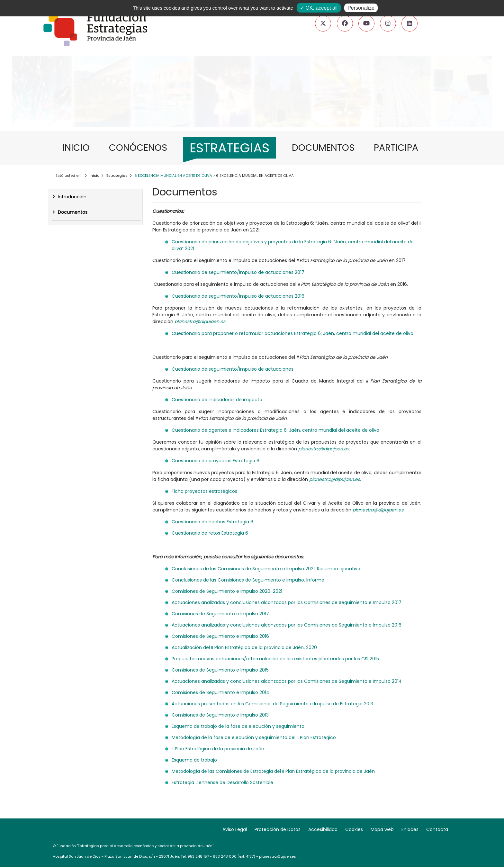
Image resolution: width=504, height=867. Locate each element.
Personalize (361, 8)
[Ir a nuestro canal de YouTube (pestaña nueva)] (366, 23)
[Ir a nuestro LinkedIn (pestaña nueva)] (410, 23)
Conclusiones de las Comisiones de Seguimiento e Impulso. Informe (248, 580)
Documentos (72, 212)
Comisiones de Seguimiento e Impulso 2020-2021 (227, 591)
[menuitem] (230, 150)
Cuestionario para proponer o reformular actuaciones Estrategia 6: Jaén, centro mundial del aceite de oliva (292, 333)
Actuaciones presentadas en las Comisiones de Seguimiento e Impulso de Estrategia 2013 (272, 704)
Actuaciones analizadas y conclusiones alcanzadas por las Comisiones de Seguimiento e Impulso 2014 (287, 681)
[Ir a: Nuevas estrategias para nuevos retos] (252, 107)
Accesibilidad (323, 829)
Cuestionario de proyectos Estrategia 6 (216, 461)
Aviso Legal (235, 829)
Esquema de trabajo (194, 760)
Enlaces (410, 829)
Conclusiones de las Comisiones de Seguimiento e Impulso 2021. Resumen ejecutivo (266, 569)
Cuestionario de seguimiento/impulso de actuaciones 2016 (238, 296)
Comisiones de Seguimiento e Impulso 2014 (221, 692)
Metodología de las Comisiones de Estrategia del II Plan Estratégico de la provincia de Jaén (273, 771)
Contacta (437, 829)
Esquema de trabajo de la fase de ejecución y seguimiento (238, 726)
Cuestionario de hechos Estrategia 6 (212, 522)
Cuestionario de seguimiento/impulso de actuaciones (233, 369)
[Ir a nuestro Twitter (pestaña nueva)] (323, 23)
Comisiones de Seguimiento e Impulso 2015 (220, 670)
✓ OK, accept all (319, 8)
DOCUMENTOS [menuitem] (326, 147)
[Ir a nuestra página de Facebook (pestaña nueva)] (345, 23)
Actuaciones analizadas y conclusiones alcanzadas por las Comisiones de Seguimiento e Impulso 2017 (287, 602)
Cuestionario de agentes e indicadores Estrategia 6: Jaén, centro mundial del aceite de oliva (275, 430)
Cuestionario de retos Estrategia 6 (210, 533)
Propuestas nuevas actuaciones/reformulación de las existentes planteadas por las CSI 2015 (275, 659)
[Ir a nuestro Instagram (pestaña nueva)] (388, 23)
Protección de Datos (278, 829)
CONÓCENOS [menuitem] (141, 147)
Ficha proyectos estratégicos (204, 491)
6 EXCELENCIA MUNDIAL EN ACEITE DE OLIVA (173, 176)
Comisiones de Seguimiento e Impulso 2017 (220, 614)
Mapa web (382, 829)
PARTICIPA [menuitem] (399, 147)
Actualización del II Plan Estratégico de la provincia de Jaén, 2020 (244, 647)
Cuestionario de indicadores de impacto (217, 400)
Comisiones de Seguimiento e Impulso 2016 (220, 636)
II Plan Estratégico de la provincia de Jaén (218, 749)
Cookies (354, 829)
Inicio (94, 176)
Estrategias (117, 176)
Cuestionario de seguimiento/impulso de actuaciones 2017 (238, 272)
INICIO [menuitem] (79, 147)
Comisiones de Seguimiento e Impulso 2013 (220, 715)
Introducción (72, 197)
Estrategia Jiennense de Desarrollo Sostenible (222, 782)
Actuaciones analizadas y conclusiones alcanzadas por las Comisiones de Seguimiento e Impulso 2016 (287, 625)
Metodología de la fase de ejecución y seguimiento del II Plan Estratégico (254, 737)
